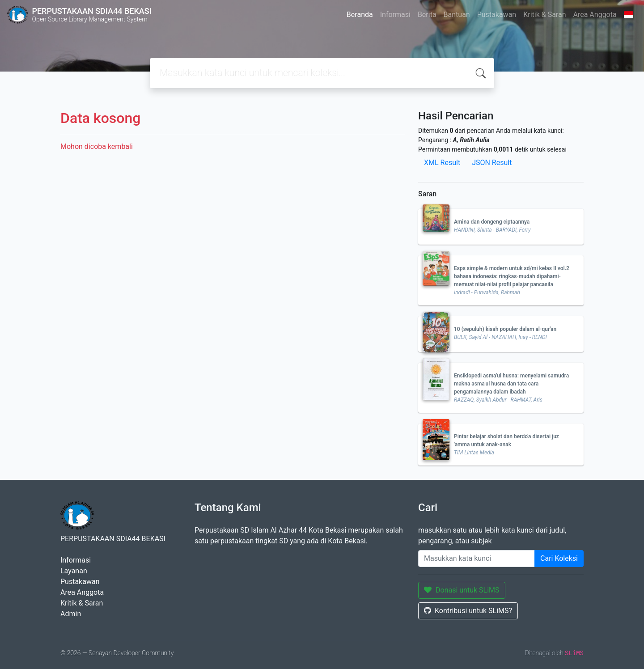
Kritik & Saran (544, 15)
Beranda (360, 15)
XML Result (442, 163)
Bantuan (457, 15)
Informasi (395, 15)
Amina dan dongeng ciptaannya (492, 222)
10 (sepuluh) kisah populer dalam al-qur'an (505, 329)
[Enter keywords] (477, 559)
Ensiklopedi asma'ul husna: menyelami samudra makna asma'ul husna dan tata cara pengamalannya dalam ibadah (511, 384)
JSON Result (492, 163)
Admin (71, 614)
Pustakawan (497, 15)
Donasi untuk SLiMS (462, 590)
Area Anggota (595, 15)
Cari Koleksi (559, 558)
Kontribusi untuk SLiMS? (468, 611)
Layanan (74, 571)
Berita (427, 15)
